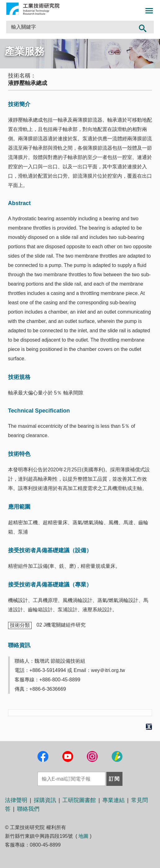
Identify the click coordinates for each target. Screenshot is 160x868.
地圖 (83, 836)
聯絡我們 (28, 809)
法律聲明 (16, 800)
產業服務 (24, 51)
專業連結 (113, 800)
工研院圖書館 (79, 800)
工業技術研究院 (33, 9)
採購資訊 (45, 800)
